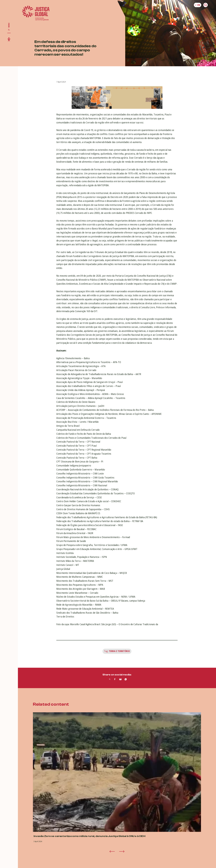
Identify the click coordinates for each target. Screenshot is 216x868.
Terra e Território (119, 651)
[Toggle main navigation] (9, 27)
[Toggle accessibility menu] (9, 39)
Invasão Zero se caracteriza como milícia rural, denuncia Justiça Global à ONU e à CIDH (89, 836)
